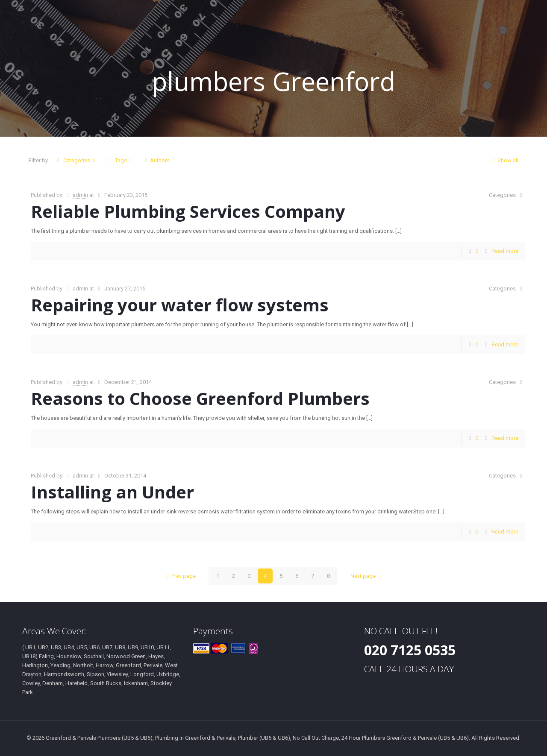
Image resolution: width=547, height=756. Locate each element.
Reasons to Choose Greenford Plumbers (200, 398)
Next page (367, 576)
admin (80, 195)
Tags (120, 160)
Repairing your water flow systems (180, 305)
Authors (160, 160)
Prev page (180, 576)
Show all (504, 160)
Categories (76, 160)
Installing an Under (112, 492)
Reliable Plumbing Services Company (188, 211)
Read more (505, 251)
